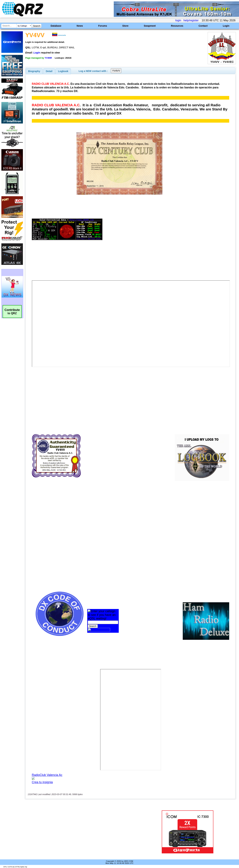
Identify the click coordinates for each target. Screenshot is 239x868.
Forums (103, 26)
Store (125, 26)
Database (56, 26)
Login (226, 26)
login (178, 20)
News (80, 26)
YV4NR (48, 58)
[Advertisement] (84, 832)
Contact (203, 26)
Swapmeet (150, 26)
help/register (191, 20)
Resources (177, 26)
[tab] (34, 71)
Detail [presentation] (49, 71)
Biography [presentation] (34, 71)
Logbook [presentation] (63, 71)
